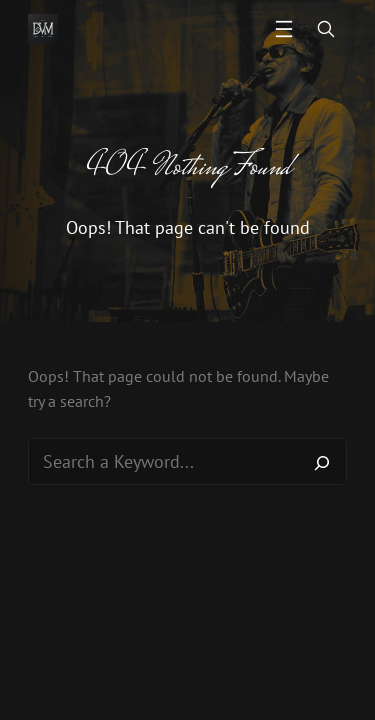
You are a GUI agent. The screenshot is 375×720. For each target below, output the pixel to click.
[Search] (322, 462)
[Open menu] (284, 29)
